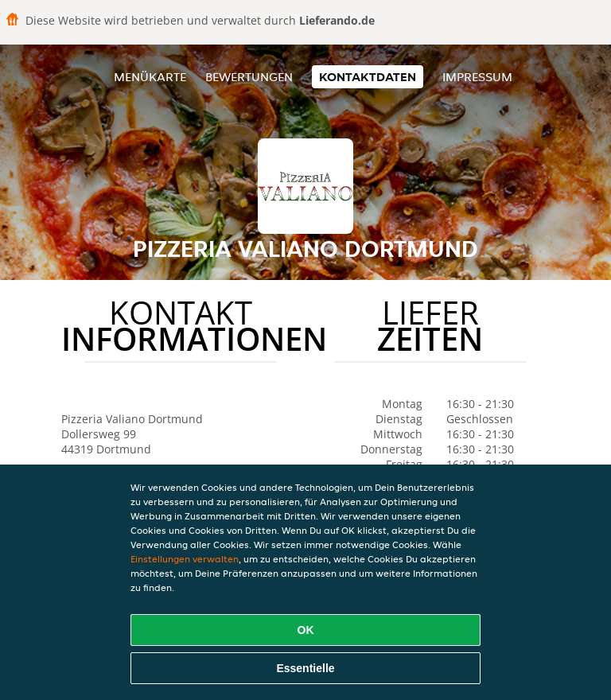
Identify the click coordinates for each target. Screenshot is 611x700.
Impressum (477, 77)
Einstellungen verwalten (185, 559)
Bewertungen (249, 77)
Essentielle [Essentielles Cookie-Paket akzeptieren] (305, 668)
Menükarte (150, 77)
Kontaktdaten (368, 77)
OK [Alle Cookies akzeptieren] (306, 630)
